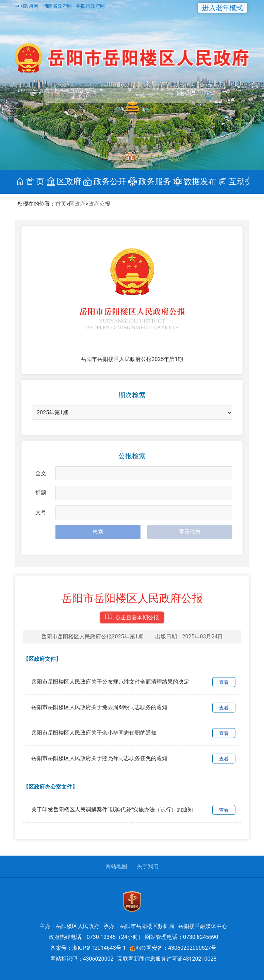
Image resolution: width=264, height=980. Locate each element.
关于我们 (148, 866)
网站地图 (116, 866)
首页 (61, 204)
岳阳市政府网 (90, 6)
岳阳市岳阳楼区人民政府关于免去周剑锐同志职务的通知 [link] (99, 707)
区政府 (77, 204)
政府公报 (99, 204)
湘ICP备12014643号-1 (99, 948)
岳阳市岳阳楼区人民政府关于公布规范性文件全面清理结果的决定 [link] (110, 682)
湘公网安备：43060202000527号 (173, 948)
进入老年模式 (222, 8)
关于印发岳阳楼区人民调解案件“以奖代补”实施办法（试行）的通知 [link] (112, 810)
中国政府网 (27, 6)
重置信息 (190, 532)
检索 (98, 532)
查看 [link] (224, 682)
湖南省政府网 (58, 6)
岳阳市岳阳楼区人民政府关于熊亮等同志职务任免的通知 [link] (99, 758)
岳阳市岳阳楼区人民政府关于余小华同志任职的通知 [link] (94, 733)
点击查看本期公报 (132, 616)
